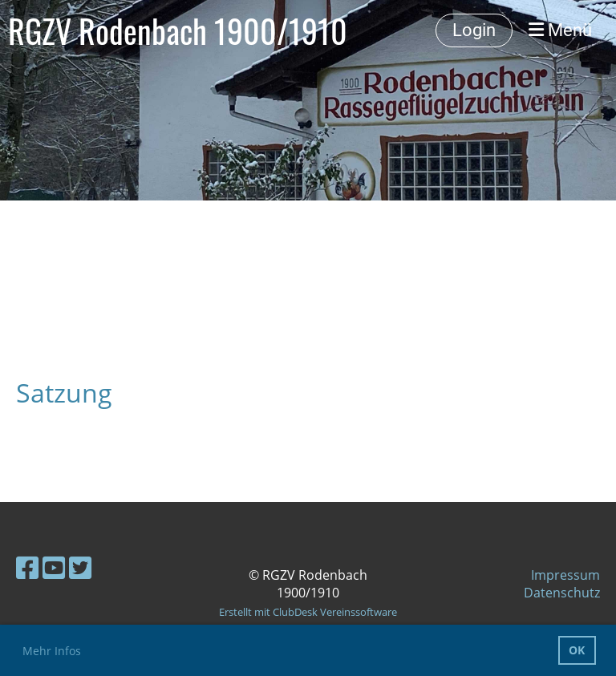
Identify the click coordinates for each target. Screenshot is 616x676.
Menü (560, 30)
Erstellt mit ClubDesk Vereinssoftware (308, 612)
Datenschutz (562, 593)
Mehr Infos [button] (52, 651)
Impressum (565, 575)
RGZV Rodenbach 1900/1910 (178, 30)
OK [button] (577, 650)
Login (474, 30)
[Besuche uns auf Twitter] (80, 567)
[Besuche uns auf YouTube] (54, 567)
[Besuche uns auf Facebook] (27, 567)
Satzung (64, 393)
